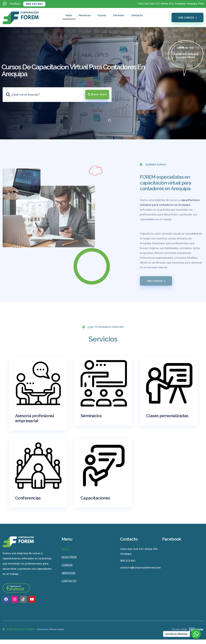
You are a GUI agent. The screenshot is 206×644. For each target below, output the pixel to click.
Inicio (69, 15)
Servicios (119, 15)
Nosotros (85, 15)
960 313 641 (34, 4)
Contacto (137, 15)
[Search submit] (97, 95)
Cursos (102, 15)
